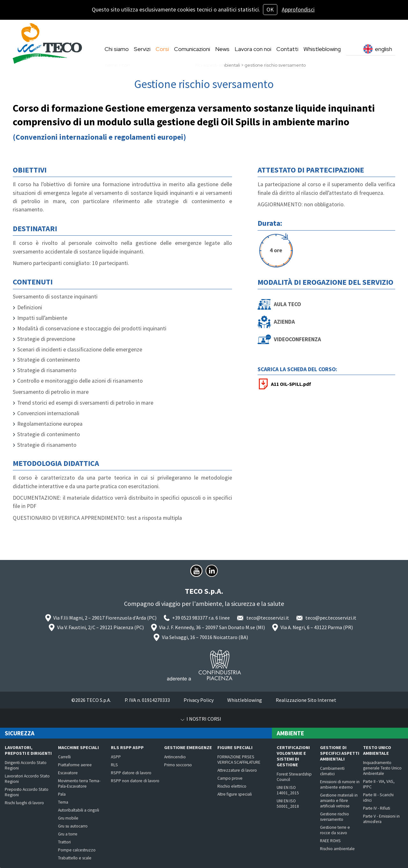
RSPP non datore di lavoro (135, 781)
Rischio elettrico (232, 786)
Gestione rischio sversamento (335, 817)
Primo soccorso (178, 765)
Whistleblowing (245, 700)
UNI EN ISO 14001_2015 (288, 790)
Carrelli (64, 757)
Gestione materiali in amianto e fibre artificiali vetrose (339, 801)
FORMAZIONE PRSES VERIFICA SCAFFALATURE (239, 760)
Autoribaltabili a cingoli (79, 810)
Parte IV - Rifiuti (377, 808)
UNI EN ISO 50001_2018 (288, 804)
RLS (114, 765)
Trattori (64, 842)
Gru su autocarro (73, 826)
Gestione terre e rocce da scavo (335, 830)
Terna (63, 802)
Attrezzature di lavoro (237, 770)
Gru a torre (68, 834)
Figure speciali (235, 747)
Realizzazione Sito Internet (306, 700)
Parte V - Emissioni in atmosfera (381, 819)
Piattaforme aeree (75, 765)
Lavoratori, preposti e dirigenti (28, 750)
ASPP (116, 757)
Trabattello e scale (75, 858)
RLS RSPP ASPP (127, 747)
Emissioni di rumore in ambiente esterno (340, 784)
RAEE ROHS (330, 841)
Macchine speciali (78, 747)
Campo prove (230, 778)
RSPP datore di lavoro (131, 773)
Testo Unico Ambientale (377, 750)
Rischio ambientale (337, 849)
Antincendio (175, 757)
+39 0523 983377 (190, 618)
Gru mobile (68, 818)
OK (270, 10)
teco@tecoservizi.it (268, 618)
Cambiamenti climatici (332, 771)
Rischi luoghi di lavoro (24, 803)
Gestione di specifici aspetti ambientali (340, 753)
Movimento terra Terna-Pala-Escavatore (79, 783)
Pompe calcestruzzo (77, 850)
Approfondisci (298, 10)
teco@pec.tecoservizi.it (331, 618)
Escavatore (68, 773)
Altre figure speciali (235, 794)
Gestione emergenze (188, 747)
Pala (62, 794)
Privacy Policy (199, 700)
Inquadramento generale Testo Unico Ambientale (382, 768)
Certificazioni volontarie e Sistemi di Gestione (293, 756)
